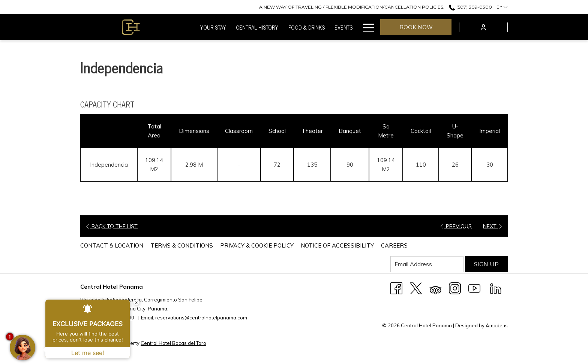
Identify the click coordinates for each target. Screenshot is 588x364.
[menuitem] (213, 27)
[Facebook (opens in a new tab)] (396, 288)
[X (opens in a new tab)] (416, 288)
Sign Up (486, 264)
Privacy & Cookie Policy (257, 245)
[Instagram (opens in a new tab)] (455, 288)
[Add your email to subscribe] (427, 264)
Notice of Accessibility (337, 245)
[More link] (366, 27)
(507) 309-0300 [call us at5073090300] (470, 7)
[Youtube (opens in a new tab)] (474, 288)
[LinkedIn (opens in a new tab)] (496, 288)
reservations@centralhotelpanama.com (201, 318)
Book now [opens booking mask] (416, 27)
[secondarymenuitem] (352, 7)
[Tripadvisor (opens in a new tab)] (435, 288)
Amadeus (497, 325)
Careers (394, 245)
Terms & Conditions (182, 245)
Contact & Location (112, 245)
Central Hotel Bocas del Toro (173, 343)
